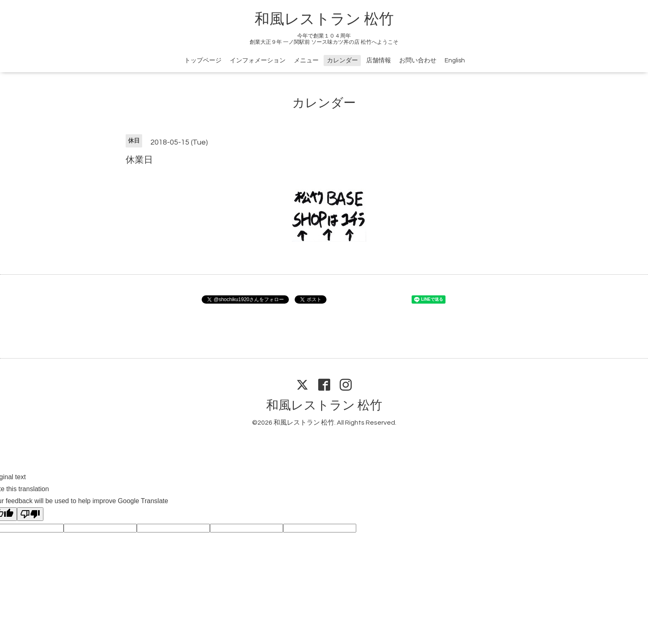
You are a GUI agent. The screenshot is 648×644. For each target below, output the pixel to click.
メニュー (306, 61)
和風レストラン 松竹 (324, 19)
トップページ (203, 61)
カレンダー (342, 61)
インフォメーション (258, 61)
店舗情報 (379, 61)
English (455, 61)
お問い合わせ (418, 61)
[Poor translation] (30, 514)
